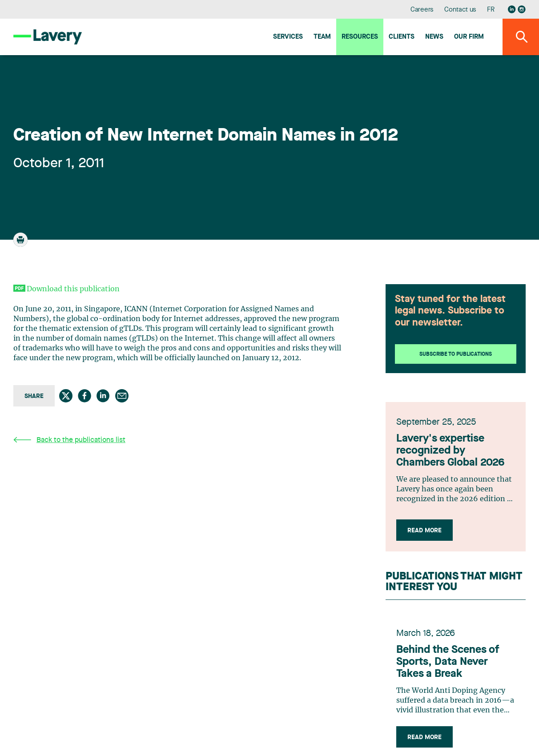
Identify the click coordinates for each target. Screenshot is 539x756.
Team (322, 37)
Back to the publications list (69, 440)
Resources (360, 37)
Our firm (469, 37)
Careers (422, 10)
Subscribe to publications (456, 354)
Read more (424, 531)
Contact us (460, 10)
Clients (402, 37)
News (434, 37)
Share (34, 396)
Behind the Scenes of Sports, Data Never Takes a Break (448, 662)
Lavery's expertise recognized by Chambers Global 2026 (450, 451)
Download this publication (73, 289)
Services (288, 37)
